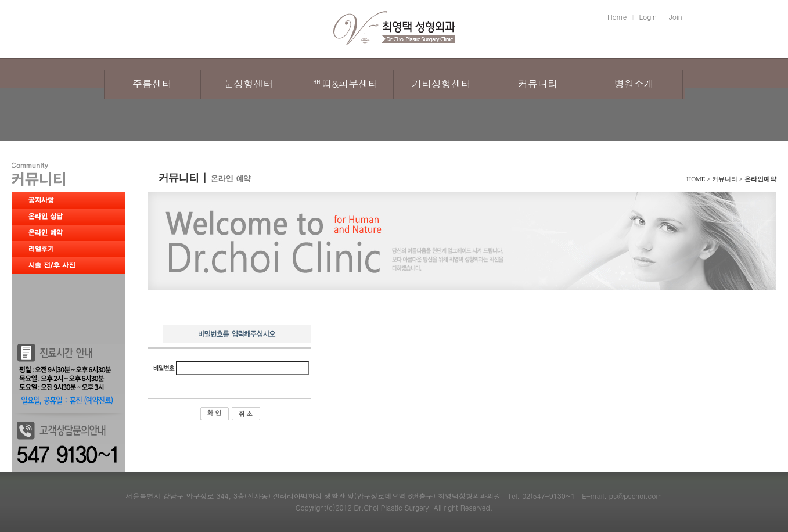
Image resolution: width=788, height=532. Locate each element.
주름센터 (152, 84)
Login (648, 17)
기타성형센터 (441, 84)
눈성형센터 (249, 84)
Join (676, 17)
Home (617, 17)
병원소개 (634, 84)
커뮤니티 (538, 84)
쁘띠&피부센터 (345, 84)
